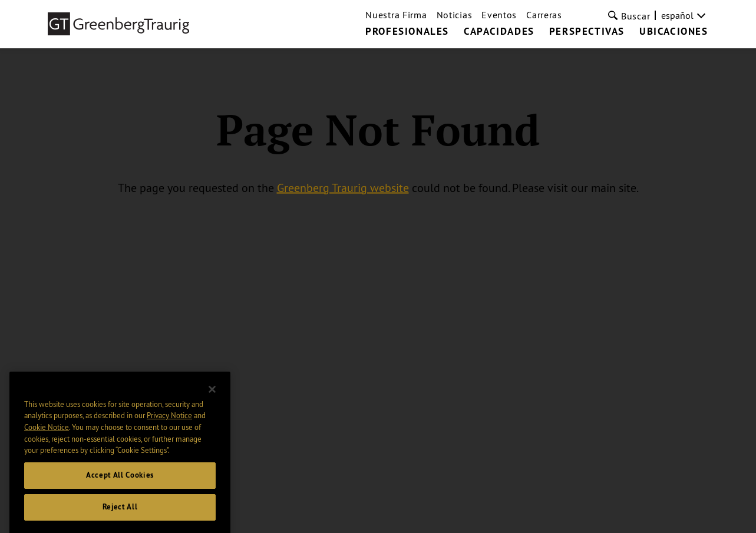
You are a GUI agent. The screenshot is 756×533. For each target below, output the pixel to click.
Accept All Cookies (120, 486)
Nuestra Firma (396, 15)
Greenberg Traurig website (343, 187)
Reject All (120, 518)
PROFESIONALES (407, 32)
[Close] (212, 400)
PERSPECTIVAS (587, 32)
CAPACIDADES (499, 32)
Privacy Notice (169, 427)
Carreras (544, 15)
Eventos (499, 15)
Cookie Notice (47, 438)
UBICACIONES (674, 32)
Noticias (455, 15)
